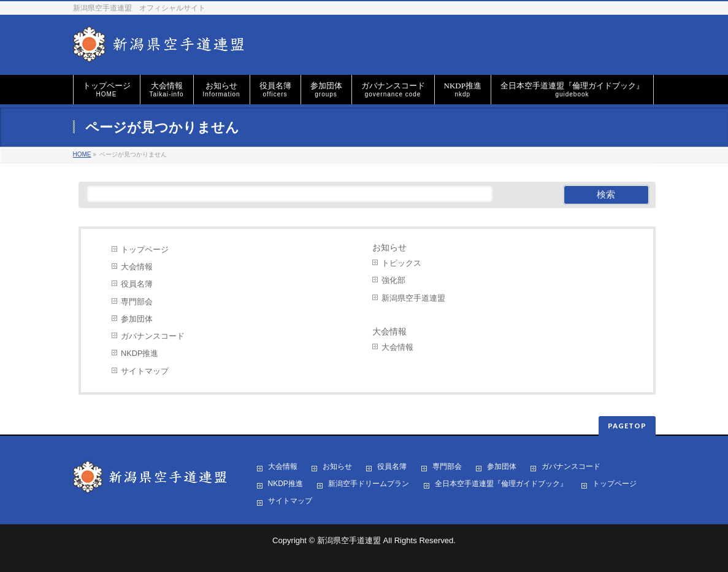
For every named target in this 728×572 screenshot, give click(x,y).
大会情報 (137, 267)
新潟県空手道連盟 (413, 298)
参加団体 (137, 319)
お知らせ (389, 248)
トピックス (401, 263)
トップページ (145, 249)
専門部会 (137, 302)
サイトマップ (145, 371)
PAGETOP (627, 426)
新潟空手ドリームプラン (369, 484)
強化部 (393, 280)
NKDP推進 (140, 353)
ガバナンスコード (153, 336)
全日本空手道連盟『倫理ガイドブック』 (501, 484)
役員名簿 (137, 284)
